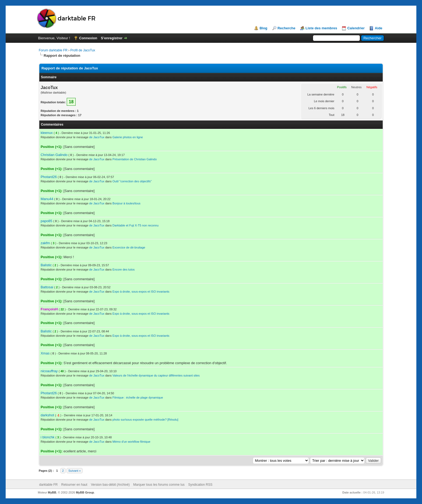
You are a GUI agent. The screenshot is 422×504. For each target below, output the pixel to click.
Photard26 (49, 177)
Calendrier (356, 28)
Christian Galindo (54, 155)
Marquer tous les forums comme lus (159, 485)
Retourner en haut (74, 485)
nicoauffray (49, 371)
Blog (263, 28)
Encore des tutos (124, 269)
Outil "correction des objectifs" (132, 181)
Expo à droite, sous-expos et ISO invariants (141, 292)
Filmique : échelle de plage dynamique (138, 397)
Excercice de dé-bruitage (129, 247)
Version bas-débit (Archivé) (110, 485)
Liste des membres (321, 28)
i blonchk (48, 437)
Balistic (46, 265)
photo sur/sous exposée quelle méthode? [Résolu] (145, 420)
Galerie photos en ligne (128, 137)
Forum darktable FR (53, 50)
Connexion (88, 38)
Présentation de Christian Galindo (135, 159)
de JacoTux (97, 137)
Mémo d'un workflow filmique (131, 442)
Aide (378, 28)
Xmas (45, 353)
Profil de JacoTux (83, 50)
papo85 (46, 221)
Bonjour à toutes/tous (126, 203)
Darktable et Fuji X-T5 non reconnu (136, 225)
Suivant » (75, 471)
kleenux (47, 133)
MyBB (52, 492)
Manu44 (47, 199)
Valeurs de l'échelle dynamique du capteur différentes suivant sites (156, 375)
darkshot (47, 415)
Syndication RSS (200, 485)
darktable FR (49, 485)
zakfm (45, 243)
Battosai (47, 287)
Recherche (286, 28)
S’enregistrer (112, 38)
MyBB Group (85, 492)
